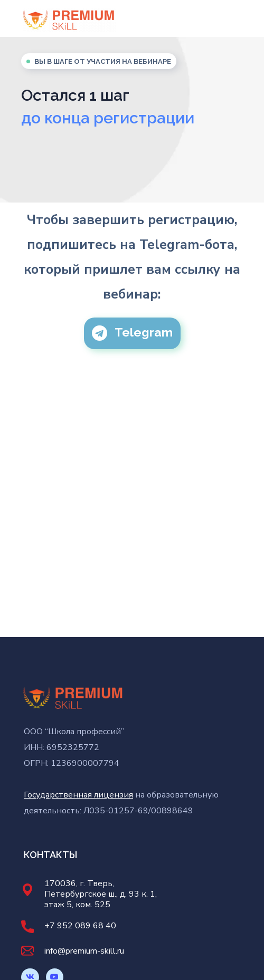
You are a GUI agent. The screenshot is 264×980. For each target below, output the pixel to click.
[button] (132, 333)
